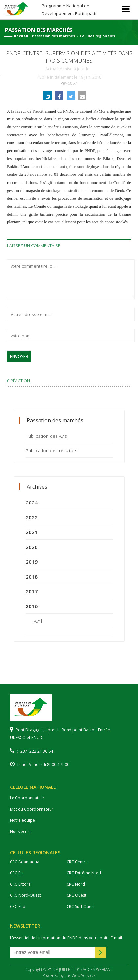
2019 (32, 562)
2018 (32, 577)
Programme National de (69, 9)
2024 (32, 503)
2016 (32, 606)
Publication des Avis (46, 436)
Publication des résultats (52, 450)
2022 (32, 517)
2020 (32, 547)
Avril (38, 621)
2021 (32, 532)
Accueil (21, 36)
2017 (32, 591)
